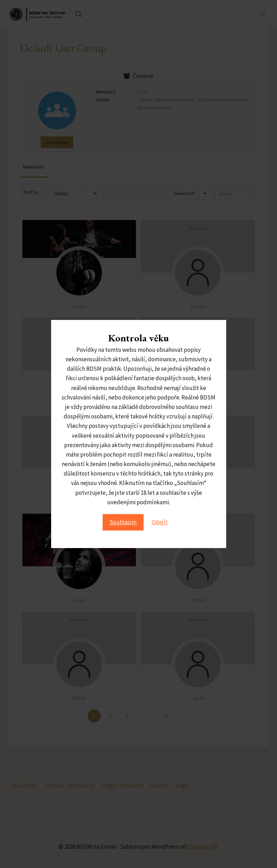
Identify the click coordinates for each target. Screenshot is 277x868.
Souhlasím (123, 522)
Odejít (160, 522)
